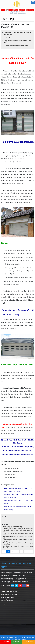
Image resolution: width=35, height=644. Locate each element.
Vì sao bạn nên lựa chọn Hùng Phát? (17, 46)
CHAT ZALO (17, 642)
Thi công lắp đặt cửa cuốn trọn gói (13, 527)
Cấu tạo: (8, 37)
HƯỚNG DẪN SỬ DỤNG (7, 600)
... (22, 552)
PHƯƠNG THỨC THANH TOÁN (9, 595)
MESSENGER (29, 642)
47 (26, 552)
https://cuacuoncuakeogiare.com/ (18, 582)
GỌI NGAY (6, 642)
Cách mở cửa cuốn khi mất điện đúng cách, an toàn (18, 528)
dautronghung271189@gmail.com (15, 579)
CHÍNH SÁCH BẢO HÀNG (8, 598)
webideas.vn (24, 639)
